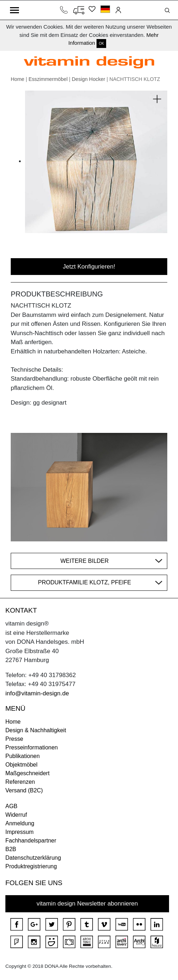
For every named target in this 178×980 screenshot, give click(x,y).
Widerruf (16, 815)
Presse (14, 739)
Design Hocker (89, 79)
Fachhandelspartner (31, 841)
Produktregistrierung (31, 866)
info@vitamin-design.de (37, 693)
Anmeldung (20, 823)
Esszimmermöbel (48, 79)
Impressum (19, 832)
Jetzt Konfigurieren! (89, 267)
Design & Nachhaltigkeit (36, 730)
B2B (11, 849)
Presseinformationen (32, 747)
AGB (11, 806)
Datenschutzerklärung (33, 858)
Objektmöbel (21, 765)
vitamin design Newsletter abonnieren (87, 904)
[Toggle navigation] (14, 10)
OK (101, 44)
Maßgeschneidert (28, 773)
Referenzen (20, 782)
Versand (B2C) (24, 790)
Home (18, 79)
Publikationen (23, 756)
